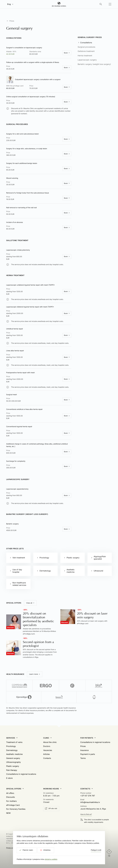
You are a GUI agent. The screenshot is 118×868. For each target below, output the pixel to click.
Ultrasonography (13, 762)
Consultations (86, 43)
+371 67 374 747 (88, 796)
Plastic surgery (13, 766)
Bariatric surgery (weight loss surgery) (94, 64)
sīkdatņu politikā (51, 859)
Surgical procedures (86, 47)
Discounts (10, 797)
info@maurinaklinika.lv (90, 802)
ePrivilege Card (13, 805)
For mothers (11, 801)
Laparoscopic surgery (87, 60)
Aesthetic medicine (14, 754)
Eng (9, 4)
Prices (12, 21)
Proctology (11, 746)
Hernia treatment (85, 56)
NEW (8, 813)
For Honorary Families (16, 809)
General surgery (13, 758)
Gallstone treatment (86, 51)
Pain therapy (12, 770)
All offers (10, 793)
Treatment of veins (14, 742)
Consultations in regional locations (21, 774)
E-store (9, 778)
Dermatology (12, 750)
